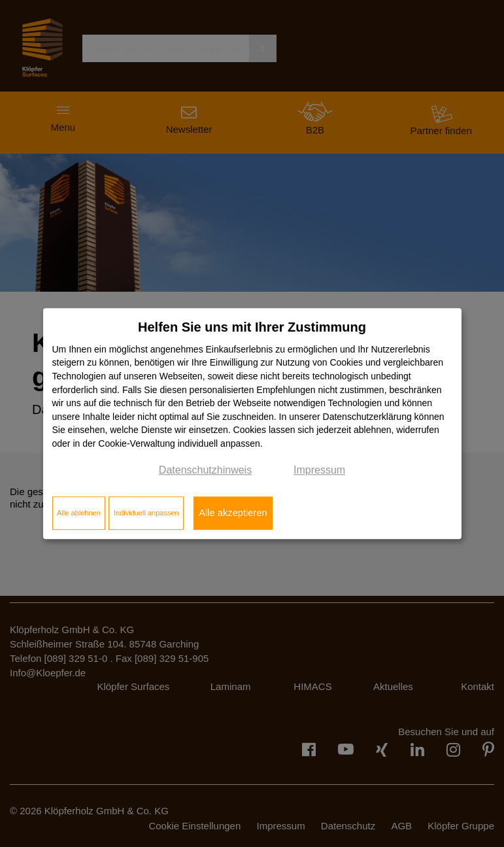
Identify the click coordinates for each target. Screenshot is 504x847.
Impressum (319, 470)
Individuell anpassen (146, 513)
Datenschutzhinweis (205, 470)
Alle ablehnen (79, 513)
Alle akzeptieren (233, 513)
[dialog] (252, 424)
